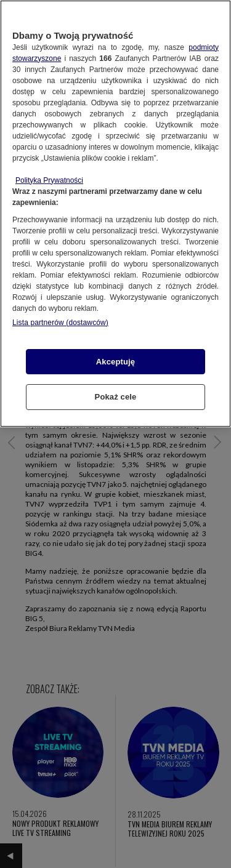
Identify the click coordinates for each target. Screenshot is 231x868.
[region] (115, 214)
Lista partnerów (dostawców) (60, 323)
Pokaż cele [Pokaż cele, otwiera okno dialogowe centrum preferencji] (116, 397)
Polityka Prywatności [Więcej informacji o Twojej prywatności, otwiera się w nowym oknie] (49, 180)
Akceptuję (115, 362)
